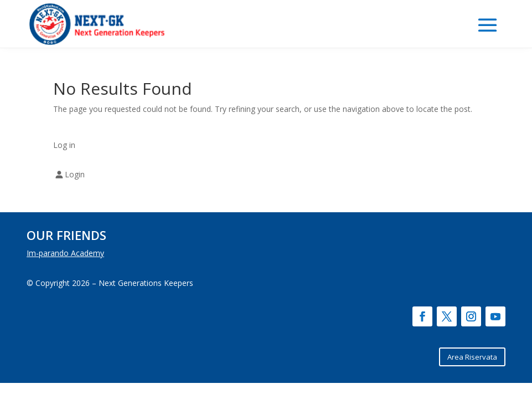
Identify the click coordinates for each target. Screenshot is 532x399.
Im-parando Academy (65, 253)
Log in (64, 145)
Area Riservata (472, 357)
